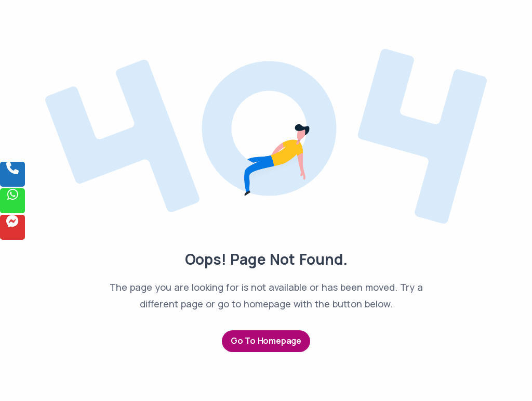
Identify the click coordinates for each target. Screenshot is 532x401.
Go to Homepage (266, 341)
